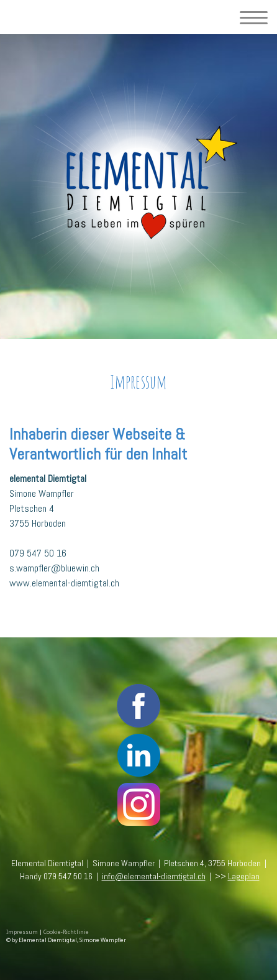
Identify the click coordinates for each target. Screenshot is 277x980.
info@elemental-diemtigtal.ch (154, 876)
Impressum (22, 932)
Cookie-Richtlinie (66, 932)
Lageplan (244, 876)
